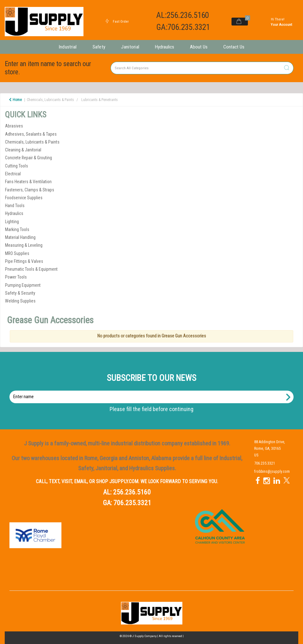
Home (15, 100)
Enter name (153, 390)
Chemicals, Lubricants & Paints (50, 100)
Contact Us (234, 47)
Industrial (68, 47)
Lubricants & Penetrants (100, 100)
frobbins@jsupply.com (272, 472)
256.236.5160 (132, 492)
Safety (99, 47)
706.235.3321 (132, 503)
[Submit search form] (287, 68)
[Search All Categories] (202, 68)
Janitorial (130, 47)
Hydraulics (165, 47)
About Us (199, 47)
